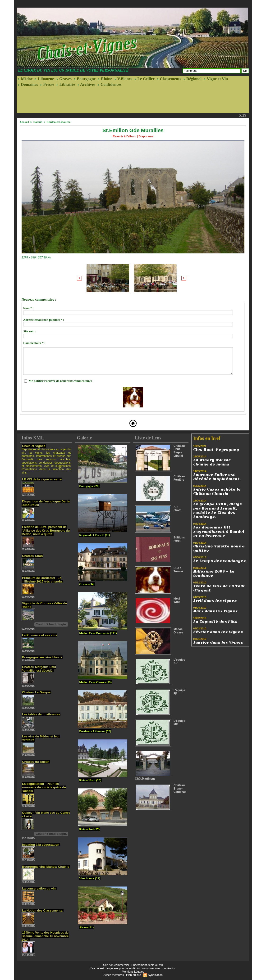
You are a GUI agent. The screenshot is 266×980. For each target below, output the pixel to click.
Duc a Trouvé (178, 570)
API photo (177, 509)
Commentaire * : (34, 343)
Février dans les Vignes (218, 632)
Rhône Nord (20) (90, 780)
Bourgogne (85, 79)
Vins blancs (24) (90, 878)
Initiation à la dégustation (41, 845)
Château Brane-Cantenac (180, 789)
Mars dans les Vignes (215, 611)
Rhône (105, 79)
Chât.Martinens (145, 779)
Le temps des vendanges (219, 561)
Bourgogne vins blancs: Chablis (46, 867)
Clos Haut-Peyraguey (216, 450)
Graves (64, 79)
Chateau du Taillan (36, 762)
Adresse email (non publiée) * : (44, 320)
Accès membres (114, 975)
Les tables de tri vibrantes (41, 714)
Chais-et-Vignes (34, 446)
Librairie (66, 84)
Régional (193, 79)
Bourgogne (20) (89, 486)
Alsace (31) (86, 927)
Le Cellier (144, 79)
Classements (169, 79)
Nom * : (28, 308)
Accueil (24, 122)
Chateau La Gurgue (36, 692)
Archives (86, 84)
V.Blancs (123, 79)
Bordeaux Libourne (59, 122)
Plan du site (134, 975)
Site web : (30, 331)
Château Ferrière (179, 478)
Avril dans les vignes (215, 601)
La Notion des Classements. (43, 910)
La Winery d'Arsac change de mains (212, 462)
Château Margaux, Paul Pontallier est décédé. (39, 669)
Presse (47, 84)
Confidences (110, 84)
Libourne (44, 79)
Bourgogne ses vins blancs (42, 657)
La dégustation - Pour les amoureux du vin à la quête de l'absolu (44, 787)
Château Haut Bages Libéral (179, 451)
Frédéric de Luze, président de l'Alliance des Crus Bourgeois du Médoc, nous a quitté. (46, 531)
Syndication (155, 975)
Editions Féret (179, 539)
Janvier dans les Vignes (218, 642)
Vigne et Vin (216, 79)
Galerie (38, 122)
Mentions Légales (133, 972)
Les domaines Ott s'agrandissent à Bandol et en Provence (219, 532)
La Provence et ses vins (39, 635)
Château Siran (32, 556)
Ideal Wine (177, 600)
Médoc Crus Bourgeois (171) (98, 633)
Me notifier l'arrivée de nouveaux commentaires (60, 381)
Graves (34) (87, 584)
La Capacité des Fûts (215, 622)
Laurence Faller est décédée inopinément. (217, 477)
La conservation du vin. (39, 888)
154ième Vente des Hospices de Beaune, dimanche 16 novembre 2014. (45, 936)
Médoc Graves (178, 631)
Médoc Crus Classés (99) (95, 682)
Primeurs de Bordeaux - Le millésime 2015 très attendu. (42, 580)
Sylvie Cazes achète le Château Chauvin (217, 492)
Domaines (28, 84)
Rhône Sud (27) (89, 829)
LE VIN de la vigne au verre (42, 479)
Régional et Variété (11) (95, 535)
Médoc (25, 79)
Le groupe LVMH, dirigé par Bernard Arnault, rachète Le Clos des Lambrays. (218, 510)
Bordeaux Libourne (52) (95, 731)
